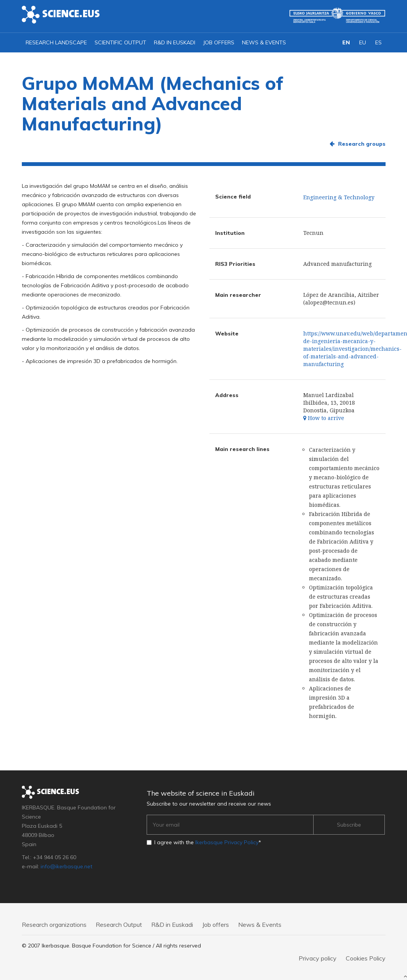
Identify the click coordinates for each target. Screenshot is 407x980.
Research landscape (56, 42)
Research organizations (54, 925)
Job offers (219, 42)
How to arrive (324, 418)
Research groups (362, 144)
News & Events (264, 42)
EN (346, 42)
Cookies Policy (366, 958)
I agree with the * (208, 842)
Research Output (119, 925)
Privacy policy (318, 958)
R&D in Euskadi (175, 42)
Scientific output (120, 42)
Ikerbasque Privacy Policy (227, 842)
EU (363, 42)
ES (378, 42)
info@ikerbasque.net (66, 866)
